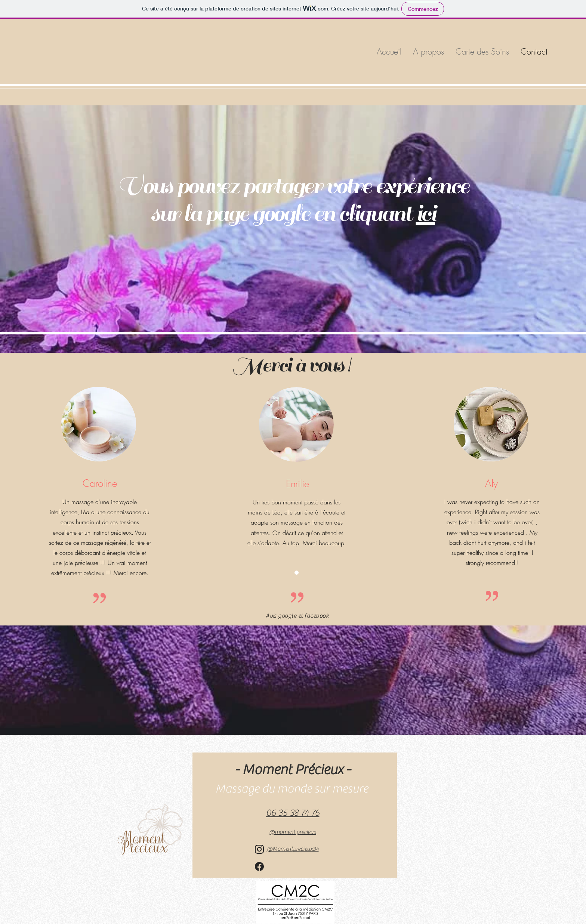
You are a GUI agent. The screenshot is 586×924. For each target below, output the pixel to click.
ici (426, 214)
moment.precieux (293, 832)
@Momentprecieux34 (293, 849)
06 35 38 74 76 (293, 813)
